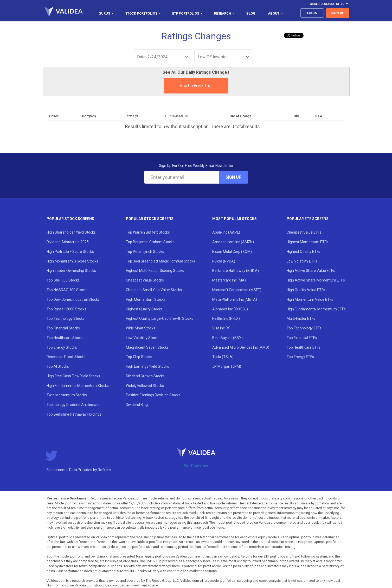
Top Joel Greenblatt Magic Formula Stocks (160, 261)
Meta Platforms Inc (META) (235, 299)
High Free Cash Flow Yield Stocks (73, 376)
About (275, 13)
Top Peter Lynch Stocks (145, 252)
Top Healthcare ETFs (304, 347)
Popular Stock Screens (70, 219)
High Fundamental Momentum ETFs (316, 309)
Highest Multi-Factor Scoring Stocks (155, 271)
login (312, 13)
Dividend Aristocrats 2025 (68, 242)
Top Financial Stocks (63, 328)
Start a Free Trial (196, 86)
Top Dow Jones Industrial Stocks (73, 299)
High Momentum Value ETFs (310, 299)
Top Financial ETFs (302, 338)
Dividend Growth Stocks (145, 376)
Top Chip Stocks (139, 357)
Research (224, 13)
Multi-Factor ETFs (301, 318)
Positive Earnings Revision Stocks (153, 395)
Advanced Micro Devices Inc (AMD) (241, 347)
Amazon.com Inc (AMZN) (233, 242)
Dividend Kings (138, 405)
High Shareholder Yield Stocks (71, 232)
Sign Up (234, 177)
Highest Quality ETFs (303, 252)
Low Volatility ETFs (302, 261)
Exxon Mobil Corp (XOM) (232, 252)
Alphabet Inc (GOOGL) (230, 309)
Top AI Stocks (58, 366)
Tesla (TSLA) (223, 357)
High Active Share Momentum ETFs (316, 280)
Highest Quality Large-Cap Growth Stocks (160, 318)
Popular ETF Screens (308, 219)
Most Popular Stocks (234, 219)
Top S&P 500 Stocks (63, 280)
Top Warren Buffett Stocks (148, 232)
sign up (338, 13)
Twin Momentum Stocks (67, 395)
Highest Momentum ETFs (307, 242)
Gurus (106, 13)
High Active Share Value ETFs (311, 271)
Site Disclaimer (196, 466)
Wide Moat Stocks (141, 328)
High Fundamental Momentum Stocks (78, 386)
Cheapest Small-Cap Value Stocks (154, 290)
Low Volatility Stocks (143, 338)
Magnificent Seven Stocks (147, 347)
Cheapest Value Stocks (145, 280)
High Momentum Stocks (146, 299)
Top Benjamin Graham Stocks (150, 242)
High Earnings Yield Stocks (147, 366)
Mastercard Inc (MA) (229, 280)
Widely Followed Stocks (145, 386)
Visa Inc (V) (221, 328)
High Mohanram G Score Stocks (72, 261)
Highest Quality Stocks (144, 309)
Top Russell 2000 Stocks (66, 309)
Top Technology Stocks (66, 318)
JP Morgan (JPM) (227, 366)
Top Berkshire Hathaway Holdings (74, 414)
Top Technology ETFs (304, 328)
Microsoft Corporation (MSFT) (237, 290)
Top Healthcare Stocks (65, 338)
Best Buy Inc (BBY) (227, 338)
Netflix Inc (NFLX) (226, 318)
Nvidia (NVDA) (224, 261)
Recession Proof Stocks (66, 357)
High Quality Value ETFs (306, 290)
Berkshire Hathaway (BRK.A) (236, 271)
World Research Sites (329, 4)
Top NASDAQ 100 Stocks (67, 290)
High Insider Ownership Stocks (71, 271)
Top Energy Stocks (62, 347)
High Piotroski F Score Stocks (70, 252)
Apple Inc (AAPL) (226, 232)
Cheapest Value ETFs (304, 232)
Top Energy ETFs (300, 357)
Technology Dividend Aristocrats (73, 405)
